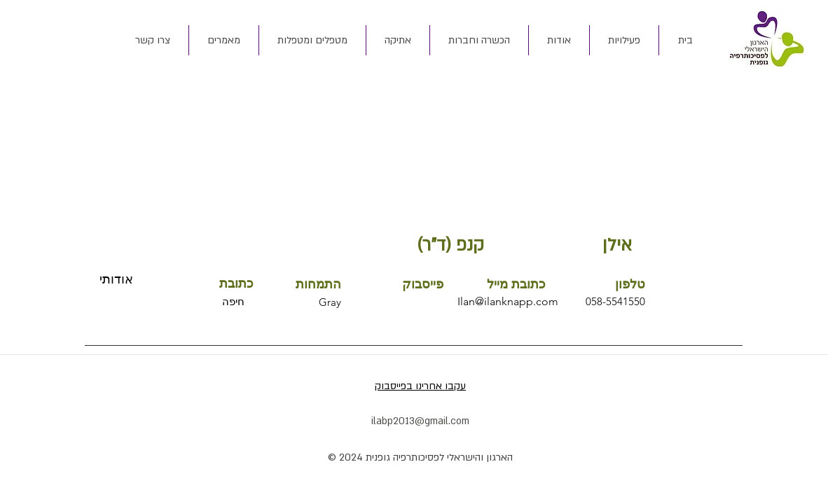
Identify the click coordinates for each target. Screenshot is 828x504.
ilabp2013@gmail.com (420, 421)
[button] (559, 40)
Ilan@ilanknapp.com (508, 301)
